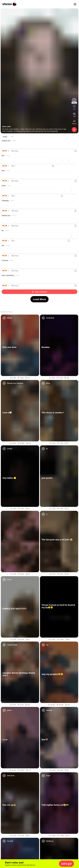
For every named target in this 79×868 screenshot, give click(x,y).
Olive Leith (6, 126)
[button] (66, 864)
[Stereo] (10, 4)
